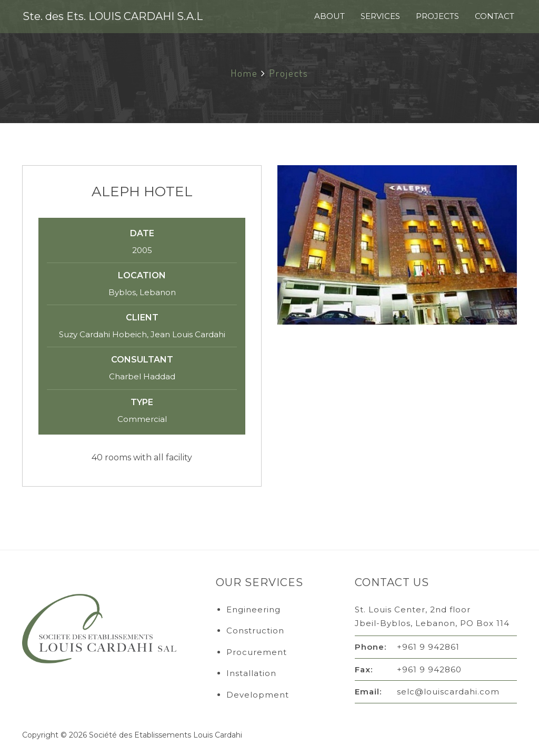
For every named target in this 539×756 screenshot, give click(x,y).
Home (244, 73)
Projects (437, 16)
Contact (495, 16)
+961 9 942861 (428, 647)
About (330, 16)
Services (380, 16)
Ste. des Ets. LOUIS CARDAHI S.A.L (113, 16)
